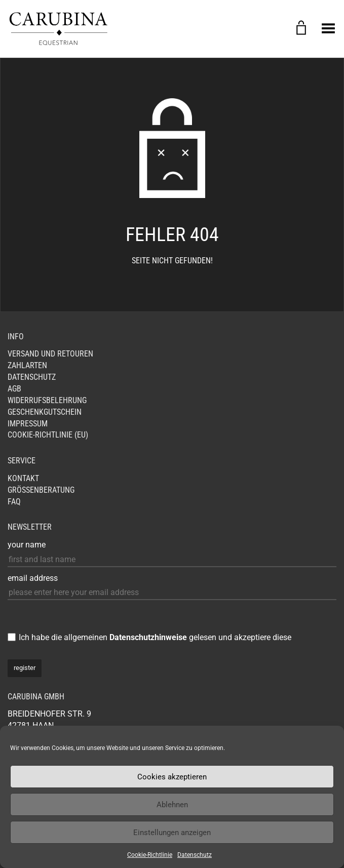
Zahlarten (27, 365)
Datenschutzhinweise (148, 637)
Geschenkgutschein (45, 412)
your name (27, 545)
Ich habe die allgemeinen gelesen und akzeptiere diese (155, 637)
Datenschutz (195, 855)
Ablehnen (172, 805)
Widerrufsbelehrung (47, 400)
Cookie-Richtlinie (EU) (48, 435)
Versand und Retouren (50, 354)
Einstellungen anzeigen (172, 833)
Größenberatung (41, 490)
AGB (14, 389)
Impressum (28, 424)
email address (33, 578)
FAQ (14, 502)
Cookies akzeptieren (172, 777)
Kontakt (23, 478)
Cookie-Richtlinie (150, 855)
